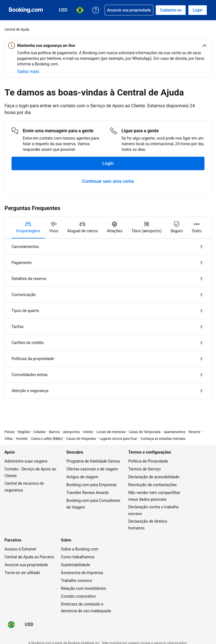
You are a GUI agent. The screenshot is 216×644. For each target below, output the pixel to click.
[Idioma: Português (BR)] (11, 625)
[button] (108, 45)
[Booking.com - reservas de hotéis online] (26, 10)
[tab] (28, 227)
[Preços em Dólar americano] (29, 625)
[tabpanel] (108, 319)
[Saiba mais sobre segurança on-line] (28, 72)
